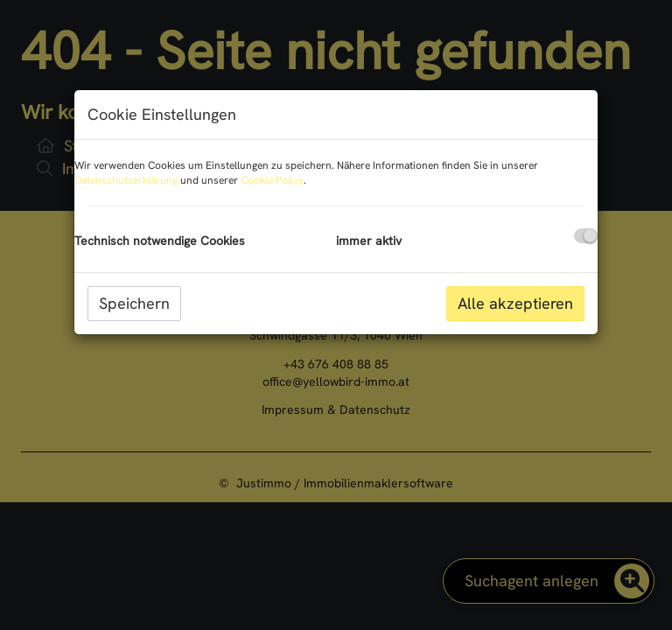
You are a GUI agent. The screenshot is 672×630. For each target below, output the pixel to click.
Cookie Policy (272, 180)
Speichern (134, 303)
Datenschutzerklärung (126, 180)
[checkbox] (586, 236)
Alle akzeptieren (515, 303)
